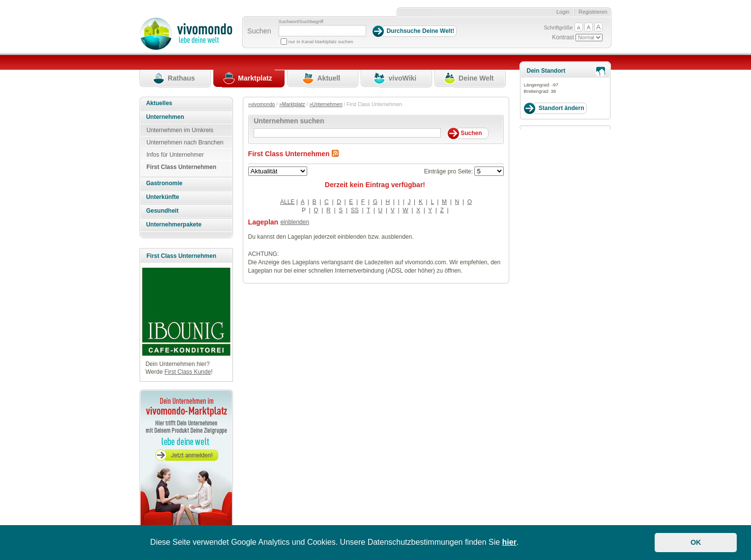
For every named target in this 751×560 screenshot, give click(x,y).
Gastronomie (164, 183)
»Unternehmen (326, 104)
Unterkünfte (162, 197)
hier (509, 542)
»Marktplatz (292, 104)
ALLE (287, 202)
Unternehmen (165, 117)
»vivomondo (262, 104)
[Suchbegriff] (322, 31)
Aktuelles (159, 103)
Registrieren (593, 12)
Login (563, 12)
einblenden (295, 222)
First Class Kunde (188, 372)
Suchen (259, 31)
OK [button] (696, 542)
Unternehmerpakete (174, 224)
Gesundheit (162, 211)
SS (355, 210)
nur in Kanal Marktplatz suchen (321, 42)
